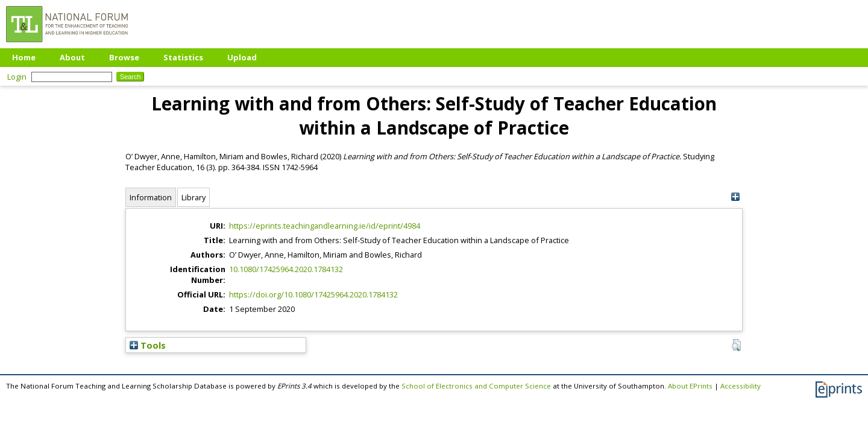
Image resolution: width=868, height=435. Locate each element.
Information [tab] (151, 197)
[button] (736, 345)
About (72, 57)
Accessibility (741, 386)
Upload (242, 57)
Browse (124, 57)
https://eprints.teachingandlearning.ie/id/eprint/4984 (325, 226)
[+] (735, 197)
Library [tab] (193, 197)
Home (24, 57)
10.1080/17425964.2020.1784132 (286, 269)
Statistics (183, 57)
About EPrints (690, 386)
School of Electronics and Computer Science (476, 386)
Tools (148, 345)
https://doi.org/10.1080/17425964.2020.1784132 (313, 294)
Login (17, 77)
